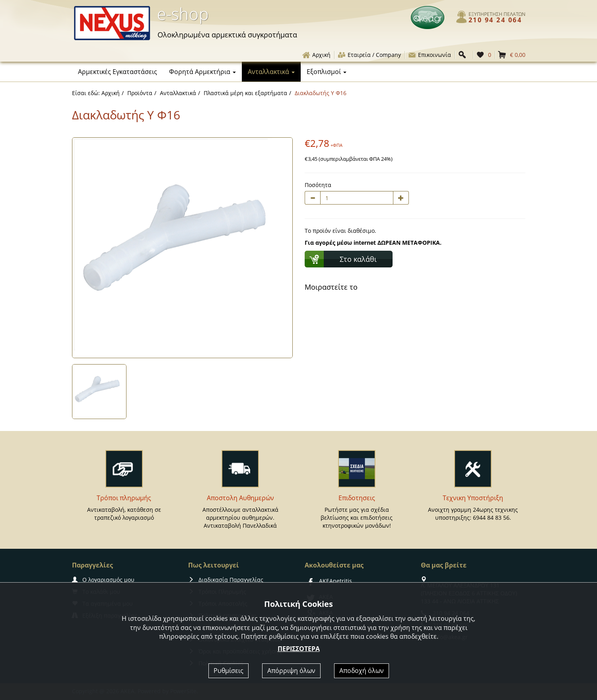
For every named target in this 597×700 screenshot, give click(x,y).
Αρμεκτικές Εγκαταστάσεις (118, 72)
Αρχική (316, 55)
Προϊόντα (140, 93)
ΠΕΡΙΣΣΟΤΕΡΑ (299, 649)
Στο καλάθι (358, 259)
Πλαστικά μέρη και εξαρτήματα (245, 93)
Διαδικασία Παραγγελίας (226, 580)
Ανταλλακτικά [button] (271, 72)
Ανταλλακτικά (178, 93)
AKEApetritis (328, 581)
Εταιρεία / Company (369, 55)
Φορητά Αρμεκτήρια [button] (202, 72)
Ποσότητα (318, 185)
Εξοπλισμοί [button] (327, 72)
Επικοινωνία (429, 55)
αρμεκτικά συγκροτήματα (227, 35)
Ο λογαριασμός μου (103, 580)
